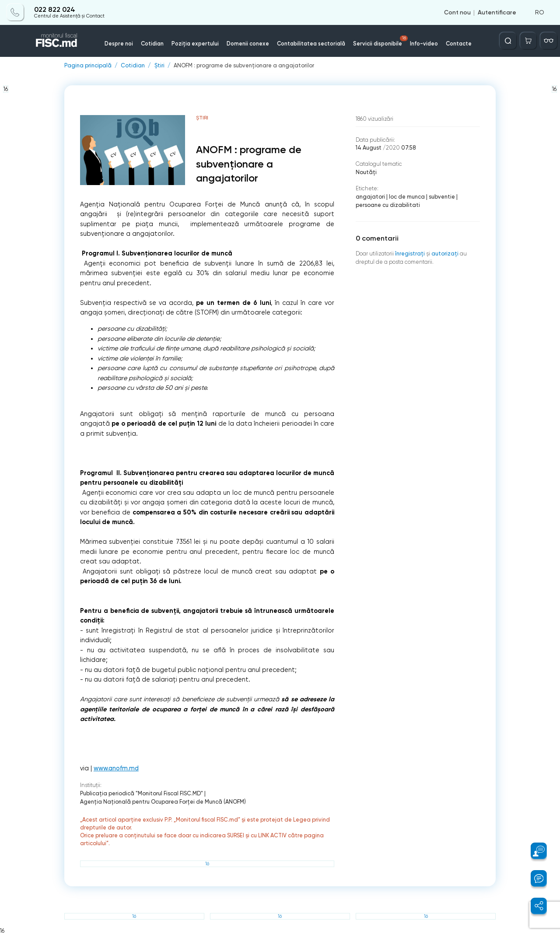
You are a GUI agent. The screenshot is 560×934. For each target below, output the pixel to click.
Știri (159, 66)
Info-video (424, 44)
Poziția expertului (195, 44)
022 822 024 (55, 10)
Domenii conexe (248, 44)
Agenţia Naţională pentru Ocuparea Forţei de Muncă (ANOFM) (163, 802)
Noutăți (366, 172)
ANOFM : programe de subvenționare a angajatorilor (244, 66)
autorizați (445, 254)
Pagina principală (88, 66)
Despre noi (119, 44)
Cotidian (152, 44)
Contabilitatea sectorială (311, 44)
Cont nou (457, 12)
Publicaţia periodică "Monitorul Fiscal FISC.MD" (142, 793)
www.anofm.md (116, 768)
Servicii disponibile (381, 41)
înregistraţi (410, 254)
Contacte (459, 44)
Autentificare (497, 12)
